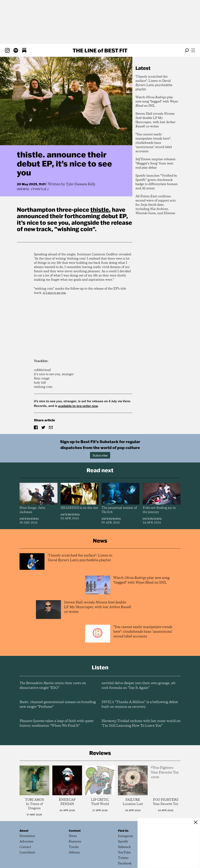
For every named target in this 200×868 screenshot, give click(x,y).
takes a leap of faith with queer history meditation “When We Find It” (57, 723)
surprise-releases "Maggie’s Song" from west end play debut (155, 164)
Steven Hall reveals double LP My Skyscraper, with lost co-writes (156, 120)
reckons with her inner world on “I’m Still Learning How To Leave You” (141, 723)
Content (75, 831)
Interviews (29, 519)
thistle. (100, 209)
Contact (25, 847)
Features (75, 842)
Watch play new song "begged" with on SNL (157, 102)
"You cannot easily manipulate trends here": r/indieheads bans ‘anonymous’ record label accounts (154, 143)
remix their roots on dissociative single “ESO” (53, 686)
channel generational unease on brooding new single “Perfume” (58, 705)
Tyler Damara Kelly (81, 184)
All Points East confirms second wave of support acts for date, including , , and (156, 205)
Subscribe (100, 455)
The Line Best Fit (100, 50)
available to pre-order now (78, 406)
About (24, 831)
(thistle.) (40, 189)
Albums (74, 853)
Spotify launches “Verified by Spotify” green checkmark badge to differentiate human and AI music (157, 182)
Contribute (27, 853)
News (23, 189)
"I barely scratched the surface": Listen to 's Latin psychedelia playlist (154, 83)
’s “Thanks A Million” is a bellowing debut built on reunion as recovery (140, 705)
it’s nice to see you (54, 293)
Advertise (26, 842)
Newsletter (27, 836)
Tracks (74, 847)
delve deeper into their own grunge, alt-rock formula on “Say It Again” (139, 686)
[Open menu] (193, 50)
